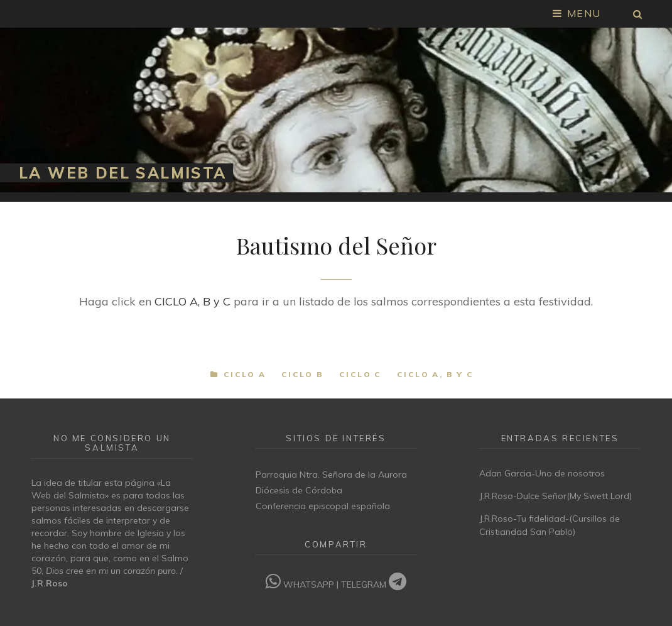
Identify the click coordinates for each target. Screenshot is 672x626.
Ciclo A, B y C (436, 374)
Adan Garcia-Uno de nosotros (542, 473)
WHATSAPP (301, 585)
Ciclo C (360, 374)
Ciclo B (303, 374)
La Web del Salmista (123, 173)
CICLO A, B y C (192, 301)
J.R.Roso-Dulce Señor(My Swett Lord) (555, 496)
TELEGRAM (374, 585)
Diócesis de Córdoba (299, 490)
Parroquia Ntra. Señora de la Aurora (331, 475)
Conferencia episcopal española (323, 506)
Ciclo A (245, 374)
